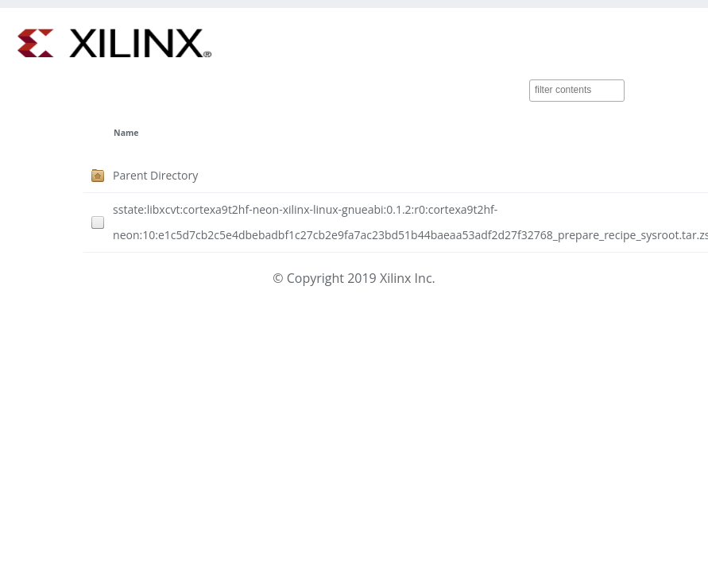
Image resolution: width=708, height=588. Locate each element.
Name (126, 133)
